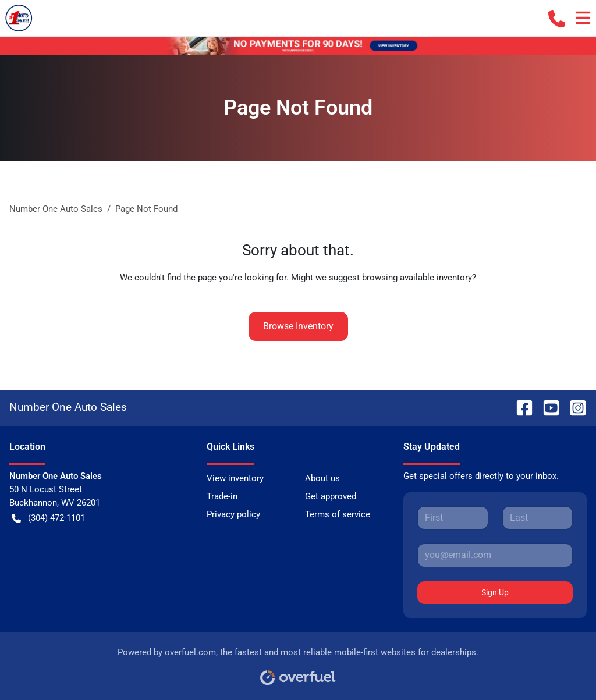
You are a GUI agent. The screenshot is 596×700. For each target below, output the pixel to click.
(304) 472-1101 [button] (48, 518)
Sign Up (495, 592)
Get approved (331, 496)
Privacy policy (233, 514)
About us (322, 478)
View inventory (235, 478)
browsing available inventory (417, 278)
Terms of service (338, 514)
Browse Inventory (298, 326)
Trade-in (222, 496)
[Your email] (495, 555)
